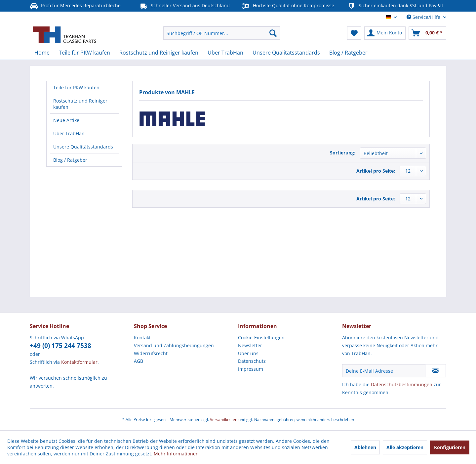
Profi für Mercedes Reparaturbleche (75, 6)
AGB (139, 361)
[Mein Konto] (385, 33)
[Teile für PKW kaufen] (84, 53)
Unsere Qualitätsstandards (83, 147)
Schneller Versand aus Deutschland (185, 6)
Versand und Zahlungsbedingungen (174, 345)
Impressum (251, 369)
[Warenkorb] (427, 33)
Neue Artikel (67, 120)
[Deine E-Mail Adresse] (384, 371)
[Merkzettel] (354, 33)
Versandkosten (224, 420)
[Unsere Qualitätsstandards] (286, 53)
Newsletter (250, 345)
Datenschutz (252, 361)
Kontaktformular (79, 362)
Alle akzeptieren (405, 447)
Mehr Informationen (176, 454)
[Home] (42, 53)
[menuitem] (222, 33)
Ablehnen (365, 447)
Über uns (248, 353)
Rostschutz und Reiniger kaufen (80, 104)
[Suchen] (273, 33)
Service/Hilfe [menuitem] (424, 17)
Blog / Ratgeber (70, 160)
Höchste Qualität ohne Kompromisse (288, 6)
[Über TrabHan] (225, 53)
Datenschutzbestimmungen (402, 384)
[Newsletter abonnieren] (436, 371)
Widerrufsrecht (151, 353)
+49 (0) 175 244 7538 (60, 346)
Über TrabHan (69, 133)
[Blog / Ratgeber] (348, 53)
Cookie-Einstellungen (261, 337)
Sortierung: (343, 153)
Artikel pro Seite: (376, 171)
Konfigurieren (450, 447)
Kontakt (142, 337)
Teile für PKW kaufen (76, 87)
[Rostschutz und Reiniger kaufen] (159, 53)
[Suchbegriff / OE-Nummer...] (222, 33)
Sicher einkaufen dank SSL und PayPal (395, 6)
